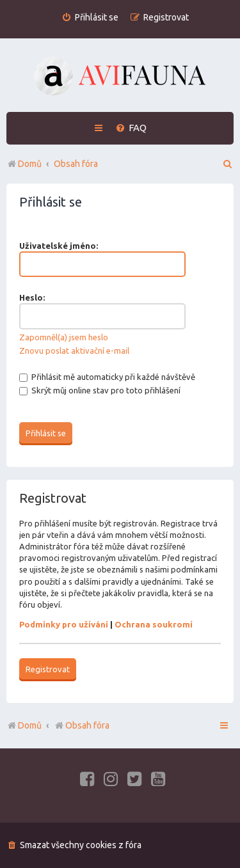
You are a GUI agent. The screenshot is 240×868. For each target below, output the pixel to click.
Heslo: (32, 297)
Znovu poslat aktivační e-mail (74, 351)
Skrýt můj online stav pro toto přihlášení (100, 390)
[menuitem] (90, 18)
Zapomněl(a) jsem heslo (64, 337)
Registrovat (48, 669)
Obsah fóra (82, 725)
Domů (30, 725)
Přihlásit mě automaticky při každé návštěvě (107, 377)
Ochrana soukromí (154, 624)
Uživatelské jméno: (59, 246)
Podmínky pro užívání (64, 624)
